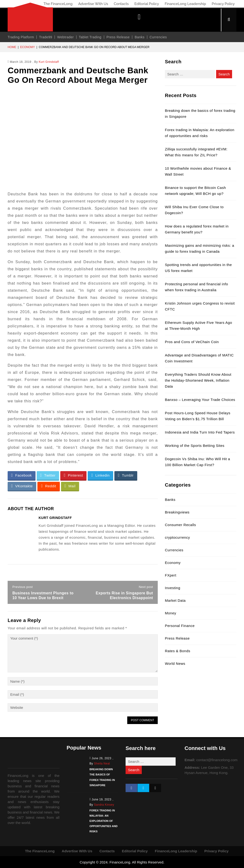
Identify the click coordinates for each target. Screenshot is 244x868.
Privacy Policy (223, 4)
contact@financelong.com (217, 760)
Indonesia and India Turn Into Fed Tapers (200, 432)
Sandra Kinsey (104, 804)
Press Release (118, 37)
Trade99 (46, 37)
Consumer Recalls (180, 525)
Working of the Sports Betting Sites (195, 446)
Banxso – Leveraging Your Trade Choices (200, 400)
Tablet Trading (90, 37)
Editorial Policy (147, 4)
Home (12, 47)
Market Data (175, 600)
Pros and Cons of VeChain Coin (192, 342)
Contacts (121, 4)
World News (175, 663)
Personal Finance (180, 626)
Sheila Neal (102, 764)
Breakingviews (177, 512)
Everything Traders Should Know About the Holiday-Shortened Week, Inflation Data (198, 380)
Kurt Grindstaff (49, 62)
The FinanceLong (58, 4)
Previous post (23, 587)
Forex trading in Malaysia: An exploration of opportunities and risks (103, 821)
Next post (146, 587)
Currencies (158, 37)
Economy (27, 47)
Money (171, 613)
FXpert (171, 575)
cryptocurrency (177, 537)
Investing (173, 588)
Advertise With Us (93, 4)
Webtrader (66, 37)
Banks (140, 37)
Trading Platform (21, 37)
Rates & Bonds (178, 651)
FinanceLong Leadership (185, 4)
